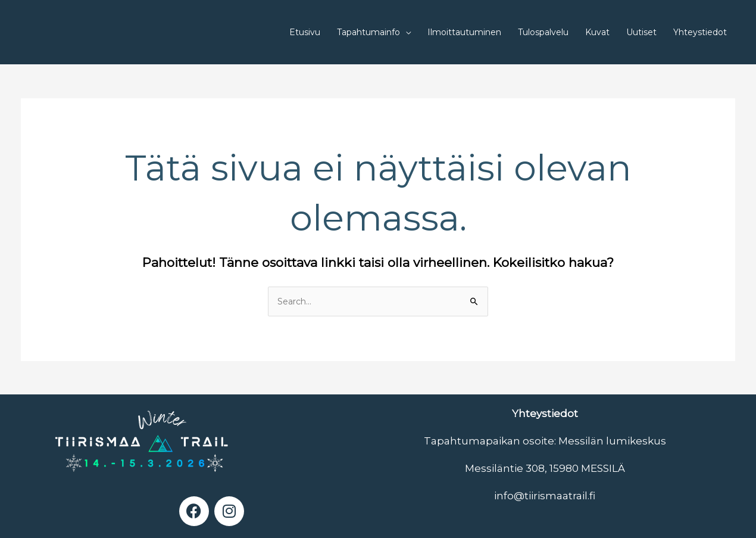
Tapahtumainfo (368, 32)
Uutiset (641, 32)
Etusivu (305, 32)
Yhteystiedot (700, 32)
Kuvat (597, 32)
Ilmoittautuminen (464, 32)
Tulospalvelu (543, 32)
